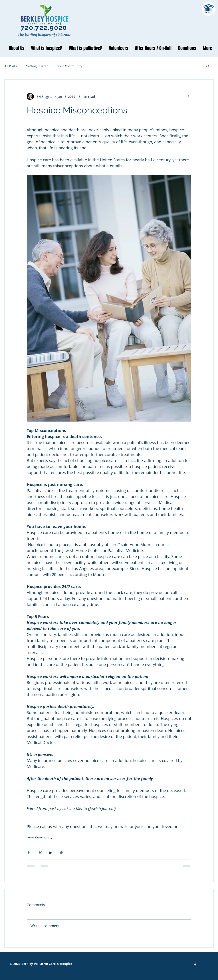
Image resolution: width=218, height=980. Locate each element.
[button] (208, 66)
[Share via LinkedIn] (51, 852)
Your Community (70, 66)
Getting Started (37, 66)
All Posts (11, 66)
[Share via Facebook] (29, 852)
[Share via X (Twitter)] (40, 852)
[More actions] (189, 96)
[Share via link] (62, 852)
